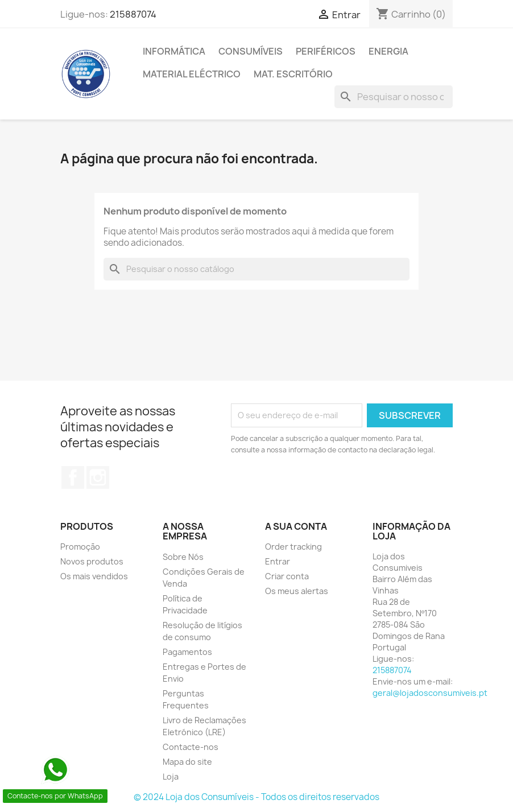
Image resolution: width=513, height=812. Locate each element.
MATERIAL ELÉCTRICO (192, 74)
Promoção (80, 547)
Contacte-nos (191, 747)
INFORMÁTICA (174, 51)
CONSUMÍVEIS (251, 51)
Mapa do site (187, 762)
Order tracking (293, 547)
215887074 (133, 14)
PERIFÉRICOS (326, 51)
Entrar (278, 561)
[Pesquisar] (394, 97)
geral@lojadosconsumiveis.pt (430, 693)
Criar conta (287, 576)
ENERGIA (388, 51)
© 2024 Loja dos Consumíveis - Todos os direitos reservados (256, 797)
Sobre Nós (183, 557)
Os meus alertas (297, 591)
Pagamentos (187, 652)
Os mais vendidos (94, 576)
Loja (171, 776)
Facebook (73, 477)
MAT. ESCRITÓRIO (293, 74)
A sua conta (296, 526)
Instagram (98, 477)
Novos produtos (92, 561)
